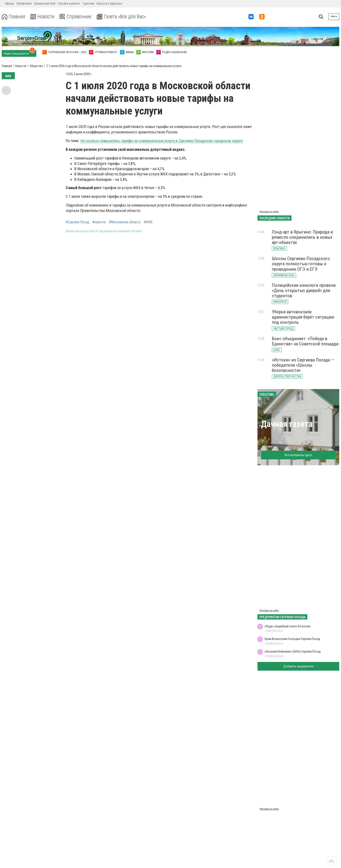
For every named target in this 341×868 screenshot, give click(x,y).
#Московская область (125, 222)
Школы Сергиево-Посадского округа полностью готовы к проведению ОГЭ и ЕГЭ (301, 264)
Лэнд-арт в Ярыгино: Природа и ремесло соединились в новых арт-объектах (302, 237)
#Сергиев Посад (77, 222)
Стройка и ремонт (69, 3)
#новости (99, 222)
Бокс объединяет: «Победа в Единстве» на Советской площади (305, 341)
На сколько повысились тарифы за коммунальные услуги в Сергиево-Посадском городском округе (161, 141)
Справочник (77, 17)
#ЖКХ (148, 222)
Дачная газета (287, 424)
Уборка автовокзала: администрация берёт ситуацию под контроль (303, 317)
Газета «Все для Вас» (124, 17)
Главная (14, 17)
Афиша (9, 3)
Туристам (88, 3)
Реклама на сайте (269, 212)
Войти (334, 16)
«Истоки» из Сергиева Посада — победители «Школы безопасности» (303, 365)
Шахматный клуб (45, 3)
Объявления (24, 3)
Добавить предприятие (298, 666)
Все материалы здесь (298, 455)
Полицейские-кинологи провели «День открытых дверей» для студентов (304, 290)
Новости (43, 17)
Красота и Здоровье (109, 3)
